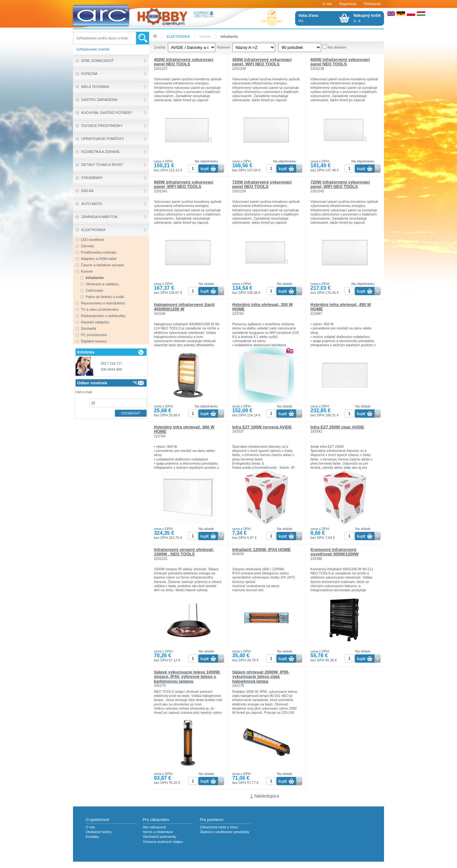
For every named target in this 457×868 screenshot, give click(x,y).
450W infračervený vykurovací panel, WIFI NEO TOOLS (262, 62)
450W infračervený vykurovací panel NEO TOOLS (184, 62)
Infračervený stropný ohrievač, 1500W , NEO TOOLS (184, 552)
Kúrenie (205, 37)
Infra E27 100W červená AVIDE (262, 427)
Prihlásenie (372, 4)
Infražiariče (229, 37)
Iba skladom (337, 47)
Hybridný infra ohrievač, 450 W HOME (341, 307)
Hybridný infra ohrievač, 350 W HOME (263, 307)
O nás (327, 4)
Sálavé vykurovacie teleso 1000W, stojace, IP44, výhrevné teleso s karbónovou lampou (187, 677)
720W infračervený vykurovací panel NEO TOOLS (262, 184)
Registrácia (348, 4)
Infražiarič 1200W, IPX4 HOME (262, 550)
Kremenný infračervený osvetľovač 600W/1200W (334, 552)
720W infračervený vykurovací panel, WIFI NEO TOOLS (340, 184)
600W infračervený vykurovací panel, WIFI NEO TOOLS (184, 184)
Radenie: (224, 47)
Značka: (160, 47)
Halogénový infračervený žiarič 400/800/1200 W (184, 307)
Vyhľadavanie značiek (93, 49)
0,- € (367, 18)
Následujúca (267, 796)
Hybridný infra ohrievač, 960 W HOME (184, 429)
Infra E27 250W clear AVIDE (337, 427)
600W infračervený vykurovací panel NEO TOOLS (340, 62)
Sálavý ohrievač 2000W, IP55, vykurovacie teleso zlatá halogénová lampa (261, 677)
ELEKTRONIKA (178, 37)
